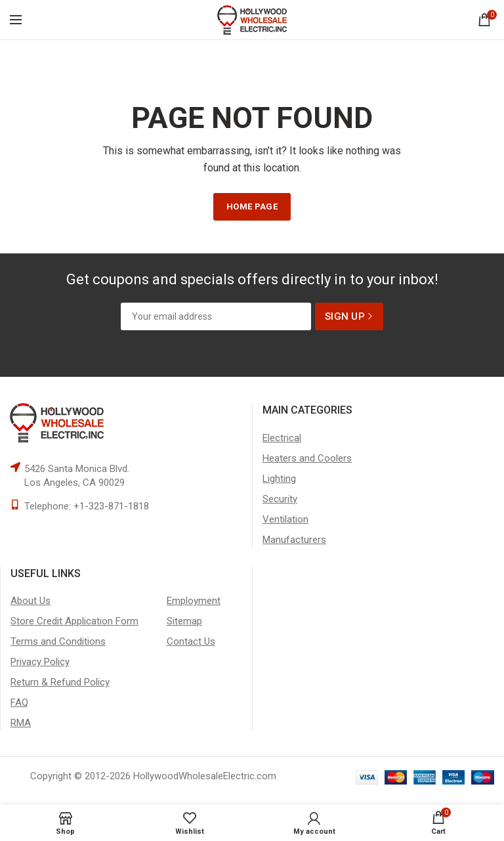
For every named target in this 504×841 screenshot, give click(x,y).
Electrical (282, 438)
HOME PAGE (252, 206)
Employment (194, 601)
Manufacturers (294, 540)
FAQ (19, 702)
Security (280, 499)
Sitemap (184, 621)
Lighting (279, 479)
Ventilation (285, 519)
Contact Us (191, 641)
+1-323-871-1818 (111, 506)
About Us (31, 601)
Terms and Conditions (58, 641)
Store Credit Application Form (74, 621)
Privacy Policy (40, 662)
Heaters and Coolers (307, 458)
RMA (21, 723)
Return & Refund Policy (60, 682)
